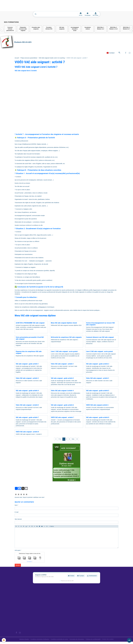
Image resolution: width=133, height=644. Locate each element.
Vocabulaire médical (88, 28)
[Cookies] (4, 640)
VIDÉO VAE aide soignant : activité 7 (62, 417)
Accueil (17, 58)
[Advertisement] (34, 6)
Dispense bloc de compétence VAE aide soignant (29, 353)
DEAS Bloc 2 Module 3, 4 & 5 (113, 28)
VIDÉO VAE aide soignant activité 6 (97, 405)
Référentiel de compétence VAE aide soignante (66, 337)
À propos (81, 576)
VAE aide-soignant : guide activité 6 (62, 405)
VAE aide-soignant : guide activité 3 (62, 378)
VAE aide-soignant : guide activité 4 (27, 391)
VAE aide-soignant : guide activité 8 (98, 417)
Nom (16, 505)
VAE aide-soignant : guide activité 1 (27, 364)
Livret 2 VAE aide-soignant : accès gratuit (99, 352)
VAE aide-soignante (62, 28)
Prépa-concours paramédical (29, 58)
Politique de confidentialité (94, 639)
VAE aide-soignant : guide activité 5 (98, 391)
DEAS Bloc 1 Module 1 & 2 (101, 28)
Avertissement (92, 576)
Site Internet (18, 519)
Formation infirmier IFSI (49, 28)
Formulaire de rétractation (77, 639)
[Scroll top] (129, 640)
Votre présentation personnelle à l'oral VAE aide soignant (30, 338)
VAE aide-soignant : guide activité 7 (27, 417)
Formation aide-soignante (36, 28)
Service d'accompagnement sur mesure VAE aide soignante (100, 324)
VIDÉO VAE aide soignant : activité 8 (27, 432)
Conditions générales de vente (59, 639)
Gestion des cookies (109, 639)
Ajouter (18, 565)
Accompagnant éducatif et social (75, 29)
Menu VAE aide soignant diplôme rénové (64, 323)
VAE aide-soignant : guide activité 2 (98, 364)
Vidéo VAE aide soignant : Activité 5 (27, 405)
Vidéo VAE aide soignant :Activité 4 (62, 391)
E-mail (17, 512)
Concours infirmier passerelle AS (10, 29)
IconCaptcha (29, 562)
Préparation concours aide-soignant (23, 29)
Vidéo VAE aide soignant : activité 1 (62, 364)
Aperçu (51, 527)
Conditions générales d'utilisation (39, 639)
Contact (111, 53)
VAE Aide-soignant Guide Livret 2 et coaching (52, 58)
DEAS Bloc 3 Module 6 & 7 (126, 28)
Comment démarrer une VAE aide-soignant (100, 337)
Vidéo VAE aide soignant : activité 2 (27, 378)
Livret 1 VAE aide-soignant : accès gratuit (64, 352)
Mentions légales (24, 639)
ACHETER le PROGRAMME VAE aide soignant (30, 323)
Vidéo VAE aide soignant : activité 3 (97, 378)
